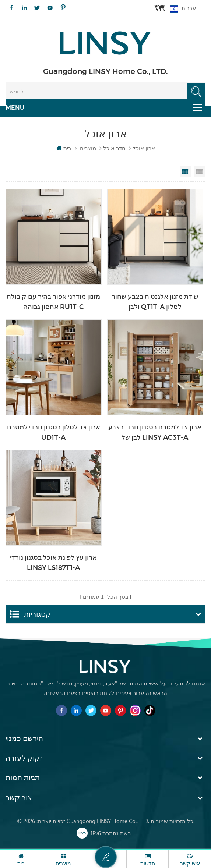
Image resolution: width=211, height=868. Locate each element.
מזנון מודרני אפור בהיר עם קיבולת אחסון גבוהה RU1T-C (53, 302)
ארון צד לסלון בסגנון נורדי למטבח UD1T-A (54, 432)
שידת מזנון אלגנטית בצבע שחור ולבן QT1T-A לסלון (155, 302)
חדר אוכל (114, 148)
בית (64, 148)
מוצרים (88, 148)
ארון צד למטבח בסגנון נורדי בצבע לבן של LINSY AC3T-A (155, 432)
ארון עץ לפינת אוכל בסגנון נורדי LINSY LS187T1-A (53, 563)
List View (199, 171)
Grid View (185, 171)
